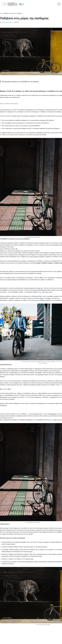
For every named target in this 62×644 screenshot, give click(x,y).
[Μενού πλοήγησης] (59, 4)
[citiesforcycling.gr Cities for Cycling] (13, 4)
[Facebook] (1, 320)
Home (1, 13)
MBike (40, 642)
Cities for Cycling (25, 642)
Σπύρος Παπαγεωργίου (7, 22)
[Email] (1, 324)
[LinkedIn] (1, 322)
